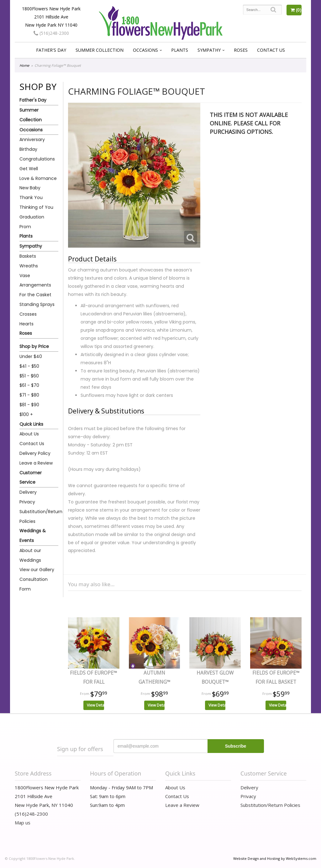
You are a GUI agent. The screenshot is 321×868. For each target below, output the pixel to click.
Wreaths (29, 266)
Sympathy (209, 50)
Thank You (31, 197)
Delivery (28, 492)
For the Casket (35, 295)
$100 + (26, 414)
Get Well (29, 169)
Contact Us (271, 50)
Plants (180, 50)
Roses (241, 50)
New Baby (30, 188)
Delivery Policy (35, 453)
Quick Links (31, 424)
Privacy (27, 502)
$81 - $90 (29, 405)
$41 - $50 (29, 366)
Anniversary (32, 139)
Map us (23, 823)
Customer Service (31, 478)
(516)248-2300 (51, 33)
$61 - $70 (29, 385)
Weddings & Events (33, 536)
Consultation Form (34, 584)
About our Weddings (30, 555)
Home (24, 65)
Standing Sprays (37, 304)
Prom (25, 227)
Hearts (26, 324)
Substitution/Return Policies (39, 516)
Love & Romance (38, 178)
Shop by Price (34, 346)
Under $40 (31, 356)
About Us (29, 434)
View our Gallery (37, 570)
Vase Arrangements (35, 280)
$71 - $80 (29, 395)
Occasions (145, 50)
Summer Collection (100, 50)
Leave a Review (36, 463)
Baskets (28, 256)
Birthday (28, 149)
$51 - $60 (29, 376)
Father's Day (51, 50)
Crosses (28, 314)
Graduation (32, 217)
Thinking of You (36, 207)
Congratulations (37, 159)
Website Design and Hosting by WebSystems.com (275, 858)
